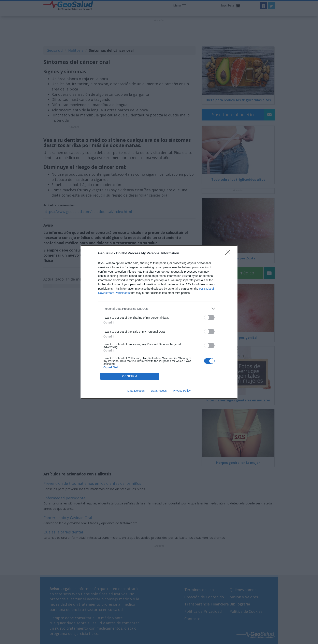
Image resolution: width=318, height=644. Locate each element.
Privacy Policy (182, 391)
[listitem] (159, 309)
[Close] (229, 254)
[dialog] (159, 322)
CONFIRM (130, 376)
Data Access (159, 391)
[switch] (209, 318)
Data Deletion (136, 391)
